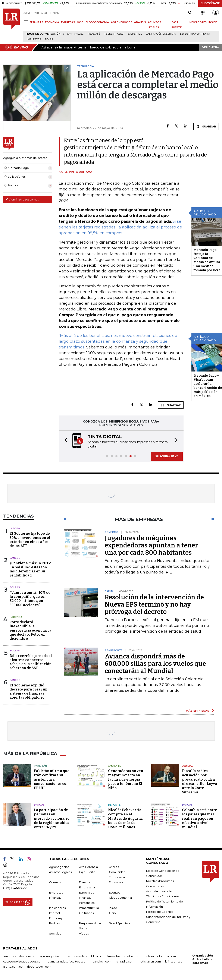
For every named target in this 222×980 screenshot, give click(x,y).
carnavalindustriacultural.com (68, 961)
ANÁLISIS (140, 22)
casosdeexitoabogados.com (23, 961)
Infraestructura (89, 908)
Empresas (56, 892)
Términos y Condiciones (163, 896)
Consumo (56, 882)
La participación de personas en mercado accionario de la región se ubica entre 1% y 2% (52, 818)
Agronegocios (59, 867)
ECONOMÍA (52, 22)
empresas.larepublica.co (85, 956)
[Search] (190, 13)
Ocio (112, 913)
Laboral (15, 528)
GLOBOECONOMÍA (97, 22)
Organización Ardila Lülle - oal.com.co (203, 959)
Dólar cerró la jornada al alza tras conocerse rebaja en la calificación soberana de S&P (31, 662)
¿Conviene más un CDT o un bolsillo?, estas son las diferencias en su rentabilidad (30, 569)
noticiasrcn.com (150, 961)
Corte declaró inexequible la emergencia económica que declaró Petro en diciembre (31, 630)
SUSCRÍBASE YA (167, 456)
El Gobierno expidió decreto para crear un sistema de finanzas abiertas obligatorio (29, 691)
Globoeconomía (120, 898)
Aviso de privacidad (160, 891)
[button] (65, 441)
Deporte (114, 805)
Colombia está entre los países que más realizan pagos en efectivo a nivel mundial (200, 818)
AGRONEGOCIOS (122, 22)
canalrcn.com (102, 961)
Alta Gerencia (88, 867)
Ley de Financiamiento (195, 34)
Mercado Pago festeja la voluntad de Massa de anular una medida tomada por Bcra (207, 260)
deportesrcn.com (39, 967)
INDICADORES (198, 22)
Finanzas (55, 898)
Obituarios (86, 913)
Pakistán (40, 766)
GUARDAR (206, 126)
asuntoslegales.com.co (19, 956)
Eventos (115, 892)
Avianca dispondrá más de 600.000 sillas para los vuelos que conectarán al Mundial (155, 664)
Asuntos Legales (60, 872)
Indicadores (57, 908)
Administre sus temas (22, 199)
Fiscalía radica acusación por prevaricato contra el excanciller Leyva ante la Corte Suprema (200, 782)
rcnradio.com (125, 961)
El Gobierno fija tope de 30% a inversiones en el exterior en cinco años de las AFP (30, 540)
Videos (84, 933)
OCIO (80, 22)
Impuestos (34, 39)
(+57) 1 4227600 (15, 888)
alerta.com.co (13, 967)
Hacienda (16, 617)
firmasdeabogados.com (123, 956)
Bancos (15, 558)
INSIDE (213, 22)
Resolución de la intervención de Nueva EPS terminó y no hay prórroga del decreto (154, 604)
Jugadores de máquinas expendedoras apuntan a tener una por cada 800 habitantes (151, 545)
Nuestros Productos (160, 881)
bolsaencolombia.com (160, 956)
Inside (113, 908)
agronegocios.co (51, 956)
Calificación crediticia (161, 34)
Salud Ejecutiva (120, 923)
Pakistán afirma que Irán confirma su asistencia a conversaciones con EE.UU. (52, 779)
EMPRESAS (68, 22)
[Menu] (26, 22)
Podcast (55, 923)
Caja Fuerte (87, 872)
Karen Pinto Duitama (75, 172)
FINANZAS (36, 22)
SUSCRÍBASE (210, 3)
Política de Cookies (160, 912)
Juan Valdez (75, 34)
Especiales (86, 892)
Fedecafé (94, 34)
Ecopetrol (135, 34)
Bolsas (15, 587)
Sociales (55, 933)
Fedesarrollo (114, 34)
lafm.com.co (174, 961)
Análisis (114, 867)
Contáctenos (155, 886)
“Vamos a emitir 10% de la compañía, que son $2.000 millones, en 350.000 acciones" (30, 599)
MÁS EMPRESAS (198, 711)
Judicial (187, 766)
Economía (116, 882)
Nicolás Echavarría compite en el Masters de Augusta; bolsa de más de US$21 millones (125, 818)
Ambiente (115, 766)
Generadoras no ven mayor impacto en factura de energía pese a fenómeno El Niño (126, 779)
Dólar (49, 39)
